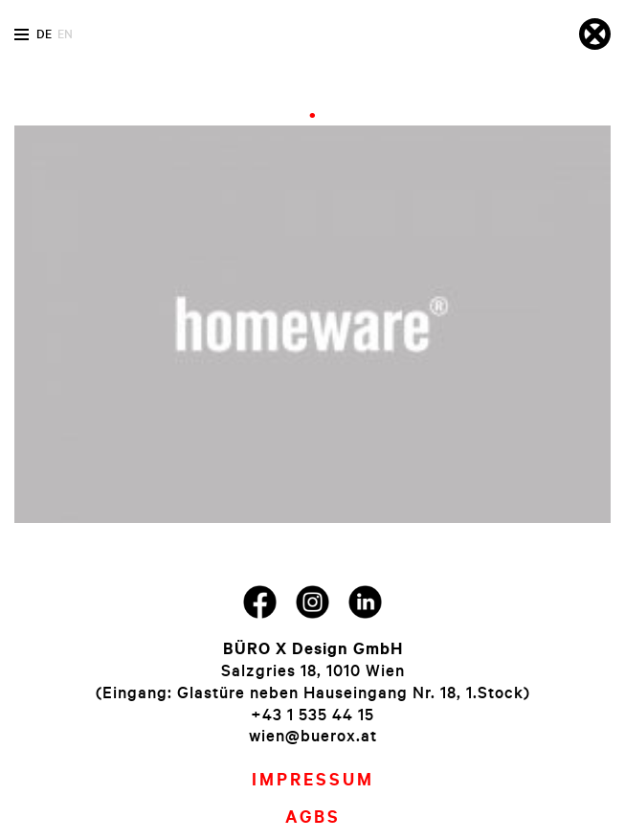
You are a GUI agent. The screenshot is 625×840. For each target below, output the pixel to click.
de (44, 34)
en (65, 34)
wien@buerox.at (313, 735)
